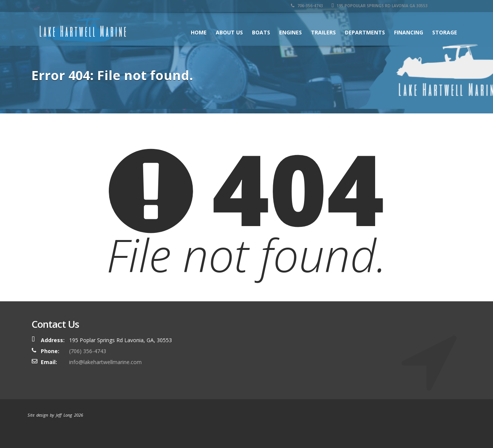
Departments (365, 32)
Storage (445, 32)
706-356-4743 (307, 6)
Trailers (323, 32)
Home (199, 32)
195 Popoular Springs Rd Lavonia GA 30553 (379, 6)
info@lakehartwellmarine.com (105, 362)
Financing (409, 32)
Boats (261, 32)
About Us (229, 32)
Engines (291, 32)
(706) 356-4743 (88, 351)
